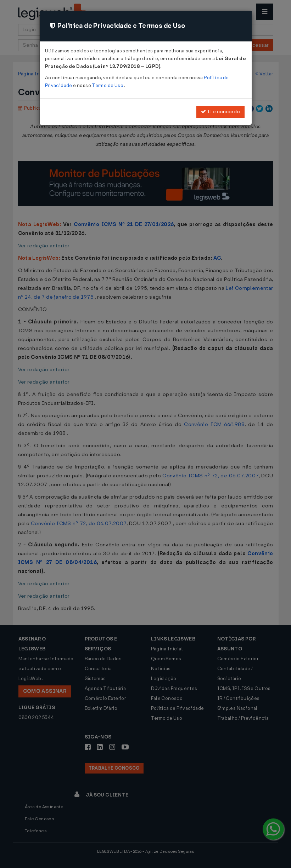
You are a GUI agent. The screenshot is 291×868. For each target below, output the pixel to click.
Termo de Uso (108, 85)
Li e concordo (220, 112)
